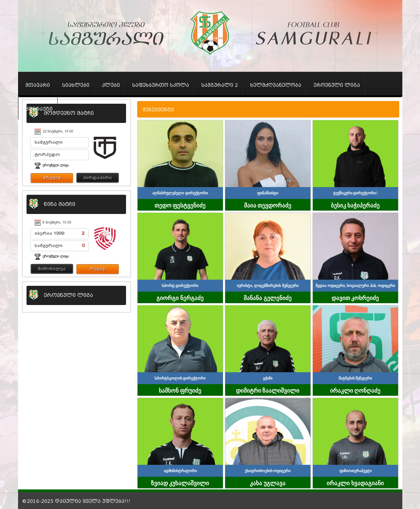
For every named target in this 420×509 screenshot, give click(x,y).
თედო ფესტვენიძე (180, 205)
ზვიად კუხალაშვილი (180, 482)
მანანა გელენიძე (268, 297)
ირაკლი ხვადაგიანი (355, 482)
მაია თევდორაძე (268, 205)
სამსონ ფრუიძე (180, 390)
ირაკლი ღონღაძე (355, 390)
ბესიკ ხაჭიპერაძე (355, 205)
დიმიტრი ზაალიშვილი (268, 390)
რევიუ (97, 269)
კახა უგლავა (268, 482)
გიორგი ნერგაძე (180, 297)
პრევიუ (52, 177)
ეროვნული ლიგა (56, 165)
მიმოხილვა (52, 269)
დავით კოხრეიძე (355, 297)
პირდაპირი (97, 177)
